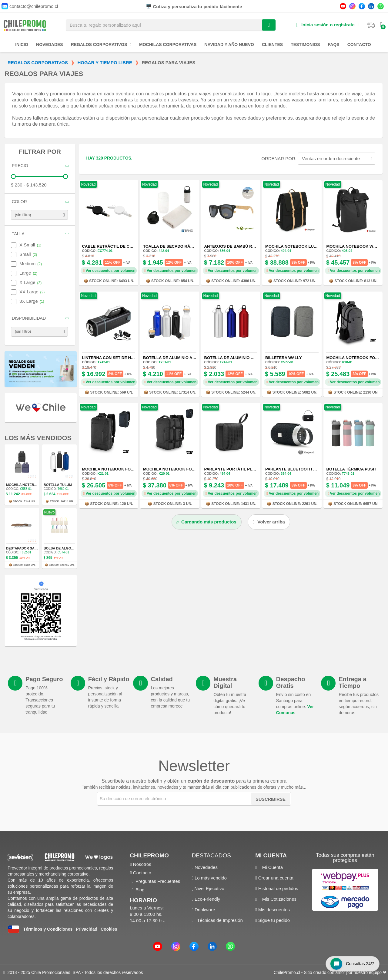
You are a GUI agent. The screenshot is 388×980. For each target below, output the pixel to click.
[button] (269, 522)
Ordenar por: (279, 158)
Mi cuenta (271, 855)
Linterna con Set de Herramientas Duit (126, 358)
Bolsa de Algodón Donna (68, 548)
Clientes (272, 45)
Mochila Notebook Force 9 (112, 469)
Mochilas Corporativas (168, 45)
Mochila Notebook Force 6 (357, 358)
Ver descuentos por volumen (109, 271)
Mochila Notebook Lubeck (295, 246)
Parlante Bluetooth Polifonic (300, 469)
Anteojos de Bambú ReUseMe (237, 246)
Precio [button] (20, 166)
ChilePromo (149, 855)
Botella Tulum (58, 485)
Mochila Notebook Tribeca (32, 485)
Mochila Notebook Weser (355, 246)
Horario (143, 900)
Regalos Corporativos (101, 45)
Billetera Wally (283, 358)
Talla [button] (18, 234)
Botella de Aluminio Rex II (233, 358)
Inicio (22, 45)
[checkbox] (14, 245)
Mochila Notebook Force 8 (173, 469)
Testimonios (305, 45)
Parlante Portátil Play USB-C (238, 469)
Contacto (359, 45)
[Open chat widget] (351, 963)
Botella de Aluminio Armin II (174, 358)
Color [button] (19, 202)
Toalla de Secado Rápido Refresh (181, 246)
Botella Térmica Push (351, 469)
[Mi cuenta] (327, 25)
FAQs (334, 45)
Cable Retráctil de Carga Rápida (120, 246)
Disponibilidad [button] (29, 318)
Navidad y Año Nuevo (229, 45)
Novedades (50, 45)
